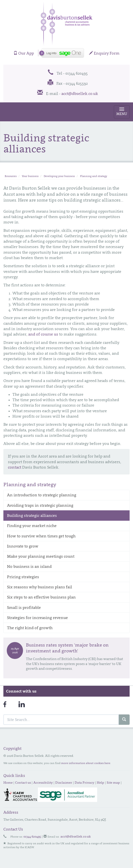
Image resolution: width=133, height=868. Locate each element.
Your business (30, 176)
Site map (113, 782)
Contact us (23, 782)
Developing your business (59, 176)
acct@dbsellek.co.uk (80, 94)
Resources (11, 176)
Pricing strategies (23, 577)
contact (15, 467)
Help (100, 782)
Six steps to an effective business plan (41, 597)
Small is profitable (24, 608)
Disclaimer (64, 782)
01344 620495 (32, 836)
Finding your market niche (32, 526)
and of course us (43, 334)
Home (8, 782)
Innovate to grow (23, 546)
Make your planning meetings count (41, 556)
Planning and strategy (94, 176)
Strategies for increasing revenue (37, 618)
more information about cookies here (86, 763)
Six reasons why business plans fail (40, 587)
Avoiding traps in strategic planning (40, 505)
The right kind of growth (30, 628)
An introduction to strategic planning (42, 495)
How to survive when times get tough (41, 536)
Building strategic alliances (32, 516)
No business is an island (29, 566)
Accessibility (43, 782)
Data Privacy (84, 782)
